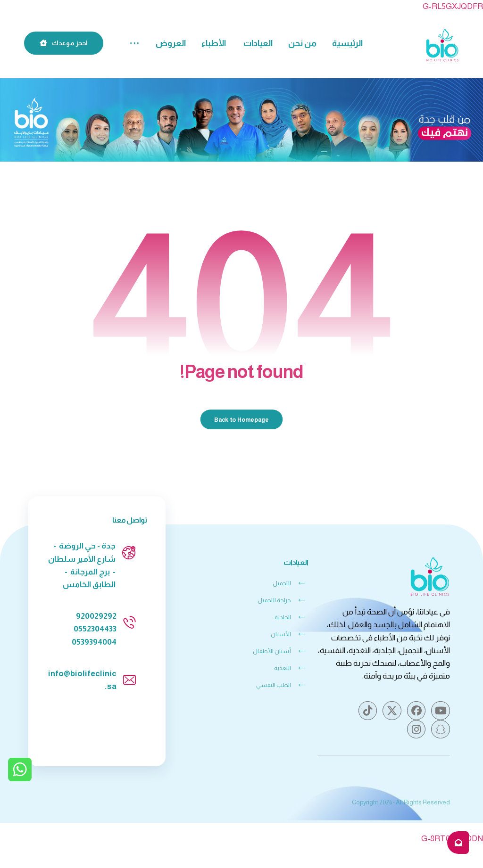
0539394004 (94, 642)
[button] (134, 44)
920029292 (96, 616)
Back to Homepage (242, 419)
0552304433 (95, 629)
